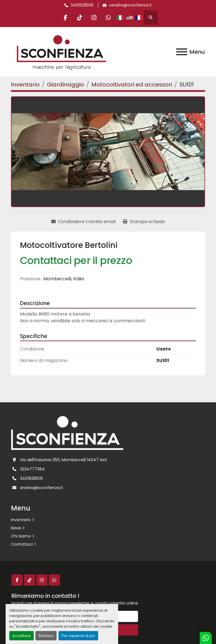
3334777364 (32, 469)
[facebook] (65, 17)
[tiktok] (80, 17)
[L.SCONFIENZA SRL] (67, 433)
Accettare (22, 636)
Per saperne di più (78, 636)
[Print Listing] (144, 222)
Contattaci (22, 544)
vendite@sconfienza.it (130, 5)
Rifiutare (46, 636)
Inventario (21, 520)
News (16, 528)
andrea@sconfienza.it (41, 488)
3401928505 (82, 5)
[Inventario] (25, 85)
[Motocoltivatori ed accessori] (132, 85)
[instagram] (94, 17)
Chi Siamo (21, 536)
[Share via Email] (83, 222)
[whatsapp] (108, 17)
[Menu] (182, 52)
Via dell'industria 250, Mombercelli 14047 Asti (63, 460)
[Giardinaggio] (66, 85)
